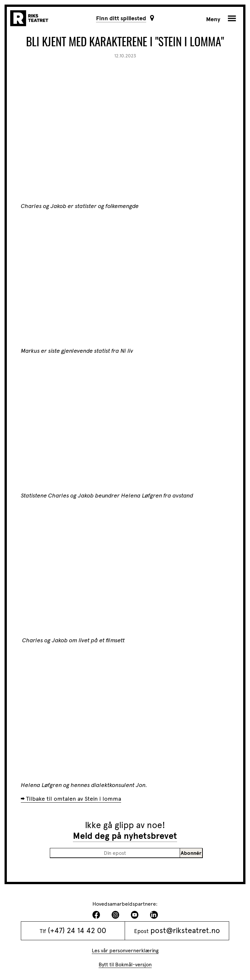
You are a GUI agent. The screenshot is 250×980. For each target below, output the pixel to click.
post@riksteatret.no (185, 931)
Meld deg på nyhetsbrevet (125, 836)
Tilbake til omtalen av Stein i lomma (74, 799)
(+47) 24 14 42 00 (77, 931)
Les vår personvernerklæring (125, 950)
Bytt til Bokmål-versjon (125, 965)
